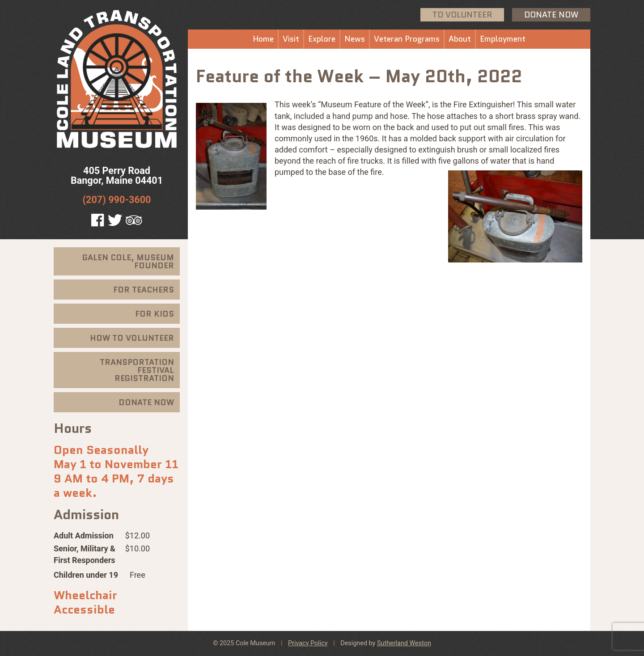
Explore (322, 39)
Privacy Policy (308, 643)
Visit (291, 39)
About (460, 39)
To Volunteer (462, 15)
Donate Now (551, 15)
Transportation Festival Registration (137, 370)
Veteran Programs (407, 39)
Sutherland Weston (404, 643)
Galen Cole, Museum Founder (128, 262)
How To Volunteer (132, 338)
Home (263, 39)
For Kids (155, 314)
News (355, 39)
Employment (503, 39)
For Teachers (144, 290)
